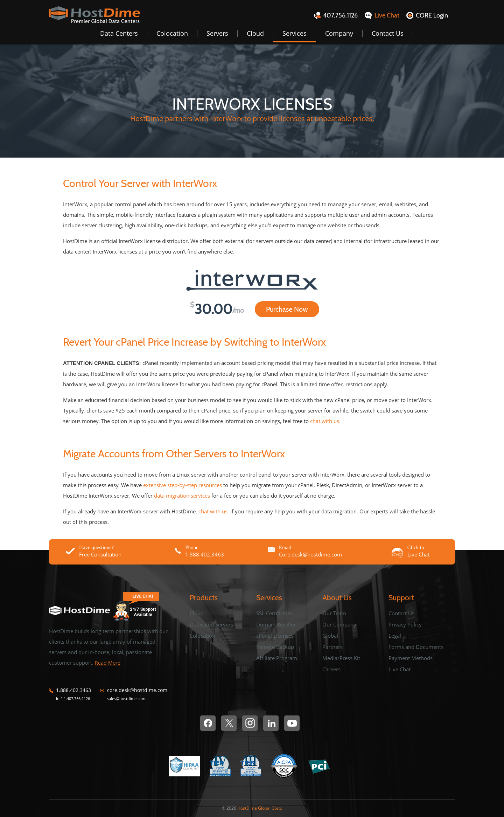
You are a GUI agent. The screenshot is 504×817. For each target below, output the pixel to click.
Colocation (172, 33)
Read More (108, 663)
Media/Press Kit (341, 658)
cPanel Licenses (275, 636)
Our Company (339, 624)
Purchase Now (287, 309)
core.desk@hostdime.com (137, 690)
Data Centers (119, 33)
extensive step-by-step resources (183, 485)
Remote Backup (275, 647)
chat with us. (325, 421)
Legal (395, 636)
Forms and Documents (416, 647)
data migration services (182, 496)
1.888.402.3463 (73, 690)
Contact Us (388, 33)
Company (339, 33)
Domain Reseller (276, 624)
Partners (332, 647)
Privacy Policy (405, 624)
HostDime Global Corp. (260, 808)
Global (330, 636)
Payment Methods (411, 658)
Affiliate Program (277, 658)
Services (295, 33)
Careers (331, 669)
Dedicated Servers (211, 624)
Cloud (255, 33)
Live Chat (400, 669)
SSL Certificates (274, 613)
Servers (217, 33)
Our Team (334, 613)
